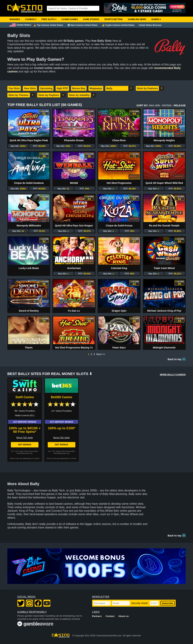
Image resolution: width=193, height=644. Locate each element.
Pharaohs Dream (74, 140)
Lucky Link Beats (29, 268)
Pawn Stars (119, 348)
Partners (97, 616)
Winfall (74, 183)
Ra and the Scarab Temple (164, 226)
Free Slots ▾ (49, 19)
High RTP (62, 88)
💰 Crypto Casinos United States (118, 25)
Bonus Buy (79, 88)
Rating (167, 105)
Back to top (174, 359)
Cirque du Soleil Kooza (119, 226)
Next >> (101, 354)
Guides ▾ (156, 19)
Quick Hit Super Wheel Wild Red (164, 183)
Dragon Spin (119, 311)
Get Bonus (25, 445)
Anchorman (74, 268)
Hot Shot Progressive (119, 183)
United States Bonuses (150, 25)
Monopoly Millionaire (29, 226)
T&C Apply (19, 451)
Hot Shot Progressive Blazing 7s (74, 348)
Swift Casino (25, 397)
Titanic (29, 348)
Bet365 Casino (61, 397)
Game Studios (91, 19)
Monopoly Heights (164, 140)
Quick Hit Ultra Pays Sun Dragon (74, 226)
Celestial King (119, 268)
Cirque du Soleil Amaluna (29, 183)
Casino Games (70, 19)
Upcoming (46, 88)
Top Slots (14, 88)
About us (124, 616)
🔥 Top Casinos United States (48, 25)
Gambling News (137, 19)
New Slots (30, 88)
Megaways (96, 88)
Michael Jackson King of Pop (164, 311)
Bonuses (15, 19)
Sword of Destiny (29, 311)
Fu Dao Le (74, 311)
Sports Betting (113, 19)
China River (119, 140)
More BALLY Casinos (173, 375)
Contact (110, 616)
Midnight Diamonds (164, 348)
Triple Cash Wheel (164, 268)
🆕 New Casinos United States (83, 25)
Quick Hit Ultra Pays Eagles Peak (29, 140)
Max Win (154, 105)
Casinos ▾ (31, 19)
